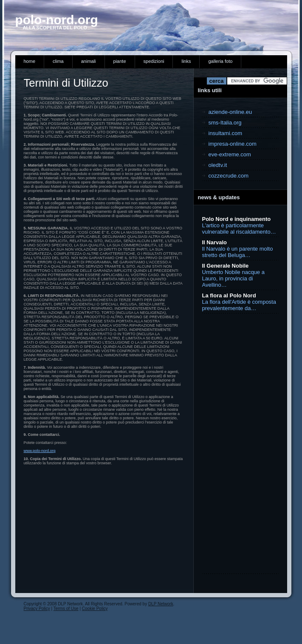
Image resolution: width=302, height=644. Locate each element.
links (186, 61)
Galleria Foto (220, 61)
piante (120, 61)
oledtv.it (218, 165)
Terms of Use (66, 609)
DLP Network (161, 604)
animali (89, 61)
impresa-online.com (233, 144)
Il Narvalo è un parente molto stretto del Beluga (238, 252)
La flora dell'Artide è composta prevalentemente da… (239, 305)
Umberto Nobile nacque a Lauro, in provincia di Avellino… (233, 278)
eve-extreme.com (230, 154)
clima (58, 61)
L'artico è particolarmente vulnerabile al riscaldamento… (239, 229)
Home (30, 61)
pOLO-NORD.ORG (57, 20)
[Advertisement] (236, 443)
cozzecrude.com (229, 176)
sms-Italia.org (225, 123)
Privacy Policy (37, 609)
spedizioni (154, 61)
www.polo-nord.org (40, 451)
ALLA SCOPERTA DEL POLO (51, 28)
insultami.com (225, 133)
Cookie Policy (95, 609)
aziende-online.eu (230, 112)
